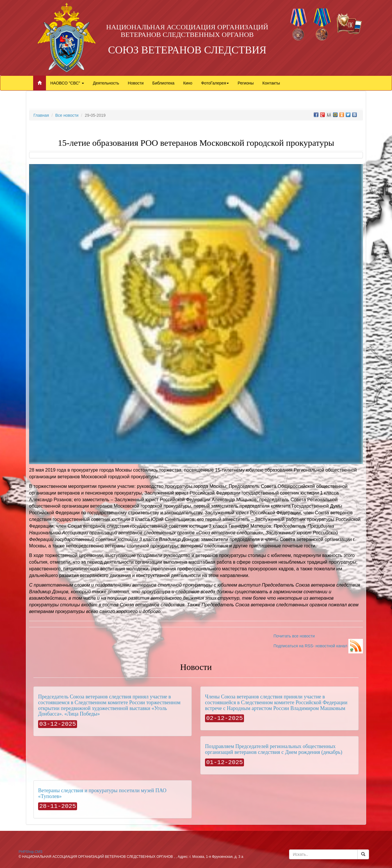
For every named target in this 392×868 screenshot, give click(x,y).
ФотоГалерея (215, 83)
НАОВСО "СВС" (67, 83)
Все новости (67, 115)
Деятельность (106, 83)
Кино (188, 83)
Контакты (271, 83)
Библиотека (163, 83)
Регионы (246, 83)
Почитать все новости (294, 636)
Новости (136, 83)
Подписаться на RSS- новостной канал (318, 646)
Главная (41, 115)
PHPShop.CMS (31, 852)
